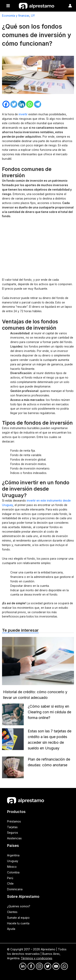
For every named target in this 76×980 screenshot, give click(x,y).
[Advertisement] (38, 249)
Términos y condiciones (37, 958)
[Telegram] (38, 104)
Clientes (12, 912)
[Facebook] (6, 104)
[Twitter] (14, 104)
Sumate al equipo (18, 918)
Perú (10, 878)
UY (33, 16)
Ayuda (11, 929)
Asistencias (14, 838)
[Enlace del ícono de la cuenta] (70, 6)
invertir (23, 114)
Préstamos (14, 821)
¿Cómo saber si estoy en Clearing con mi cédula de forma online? (49, 712)
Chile (10, 884)
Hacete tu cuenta (18, 923)
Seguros (13, 833)
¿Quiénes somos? (19, 906)
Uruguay (13, 861)
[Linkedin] (22, 104)
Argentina (13, 855)
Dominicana (15, 889)
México (12, 867)
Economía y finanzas (16, 16)
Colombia (13, 872)
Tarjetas (12, 827)
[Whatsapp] (30, 104)
